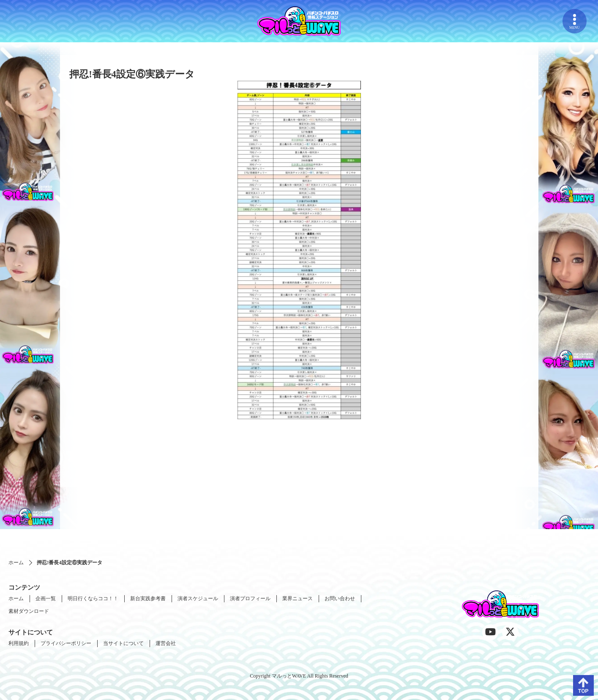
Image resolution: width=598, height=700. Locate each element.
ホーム (16, 563)
